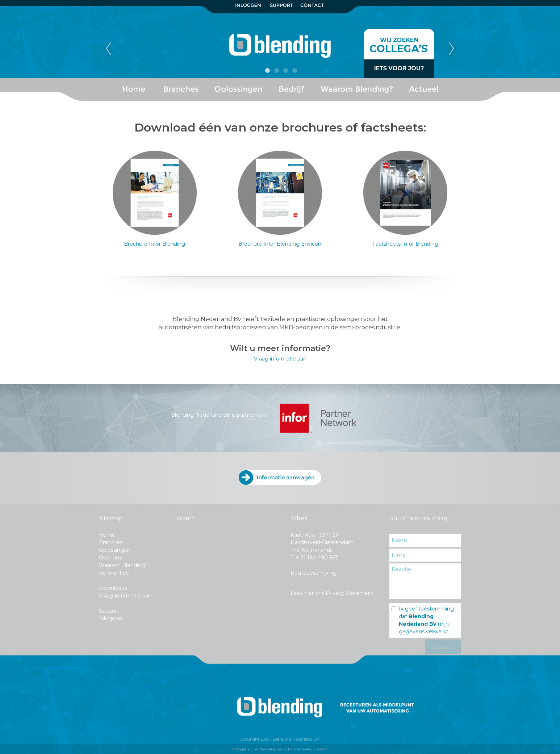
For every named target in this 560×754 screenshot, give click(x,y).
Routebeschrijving (314, 573)
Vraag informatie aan (280, 359)
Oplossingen (115, 550)
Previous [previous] (108, 49)
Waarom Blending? (123, 565)
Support (109, 611)
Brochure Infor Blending (154, 244)
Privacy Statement (350, 593)
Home (107, 535)
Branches (111, 542)
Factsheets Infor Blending (405, 244)
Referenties (114, 573)
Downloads (113, 588)
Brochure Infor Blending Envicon (280, 244)
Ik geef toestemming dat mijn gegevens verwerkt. (426, 620)
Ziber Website (262, 749)
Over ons (110, 558)
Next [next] (452, 49)
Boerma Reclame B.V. (310, 749)
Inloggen (110, 618)
